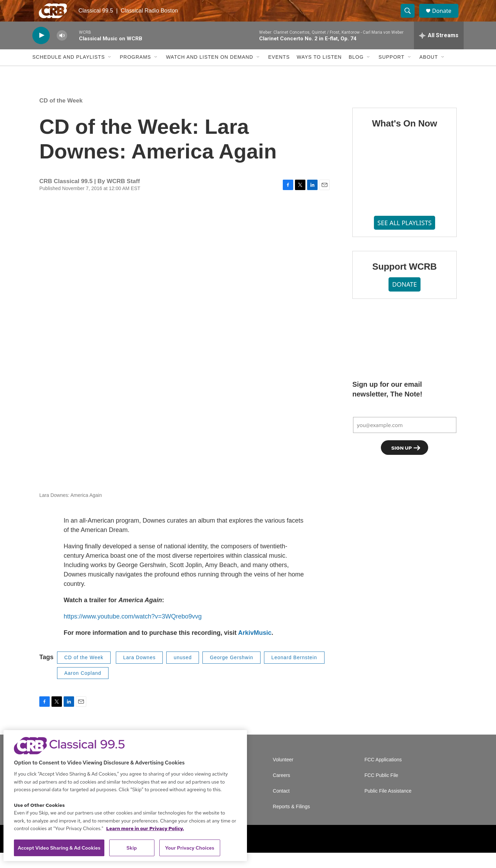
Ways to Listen (319, 72)
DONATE (404, 299)
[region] (125, 796)
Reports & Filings (291, 822)
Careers (281, 791)
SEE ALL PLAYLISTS (405, 238)
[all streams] (439, 50)
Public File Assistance (388, 806)
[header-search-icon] (411, 18)
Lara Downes (139, 673)
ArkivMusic (255, 648)
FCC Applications (383, 775)
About (429, 72)
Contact (281, 806)
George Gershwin (231, 673)
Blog (356, 72)
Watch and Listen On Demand (210, 72)
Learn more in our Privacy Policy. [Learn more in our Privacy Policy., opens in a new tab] (145, 828)
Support (391, 72)
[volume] (62, 51)
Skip (132, 848)
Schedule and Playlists (69, 72)
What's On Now (404, 138)
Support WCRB (404, 282)
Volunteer (283, 775)
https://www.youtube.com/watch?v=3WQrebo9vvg (133, 632)
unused (183, 673)
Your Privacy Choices (190, 848)
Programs (135, 72)
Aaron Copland (83, 688)
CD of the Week (61, 116)
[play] (41, 51)
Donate (446, 18)
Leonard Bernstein (294, 673)
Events (279, 72)
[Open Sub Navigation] (110, 72)
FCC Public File (381, 791)
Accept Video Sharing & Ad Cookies (59, 848)
